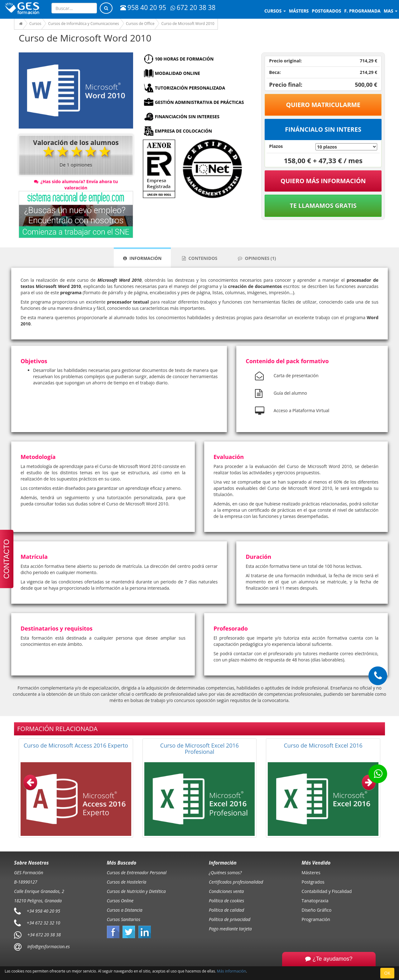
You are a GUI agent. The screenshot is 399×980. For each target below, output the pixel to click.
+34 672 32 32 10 (43, 923)
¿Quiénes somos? (225, 873)
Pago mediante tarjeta (230, 929)
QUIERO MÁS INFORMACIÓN (323, 181)
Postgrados (313, 882)
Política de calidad (226, 910)
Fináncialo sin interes (323, 129)
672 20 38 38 (193, 7)
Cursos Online (120, 901)
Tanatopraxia (315, 901)
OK (387, 973)
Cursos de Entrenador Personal (137, 873)
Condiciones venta (226, 891)
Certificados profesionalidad (236, 882)
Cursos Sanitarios (124, 919)
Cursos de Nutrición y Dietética (136, 891)
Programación (316, 919)
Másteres (311, 873)
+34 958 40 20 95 (43, 911)
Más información (231, 971)
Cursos (275, 11)
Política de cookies (226, 901)
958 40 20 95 (143, 7)
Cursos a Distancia (125, 910)
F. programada (362, 11)
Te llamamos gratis (323, 205)
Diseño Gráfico (317, 910)
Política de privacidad (230, 919)
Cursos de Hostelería (127, 882)
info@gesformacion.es (48, 946)
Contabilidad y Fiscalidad (327, 891)
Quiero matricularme (323, 105)
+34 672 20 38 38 (44, 935)
